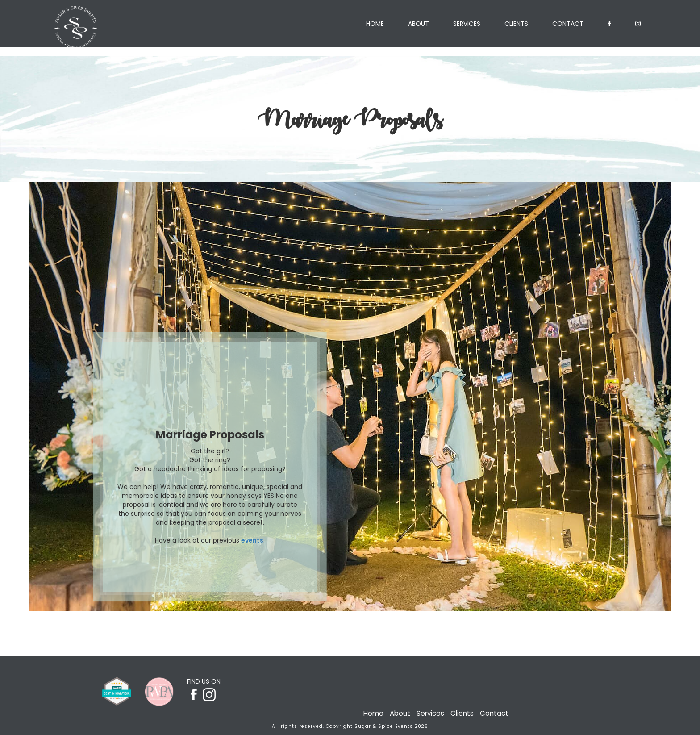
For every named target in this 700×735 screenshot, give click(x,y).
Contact (568, 24)
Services (467, 24)
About (419, 24)
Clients (516, 24)
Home (375, 24)
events (252, 540)
